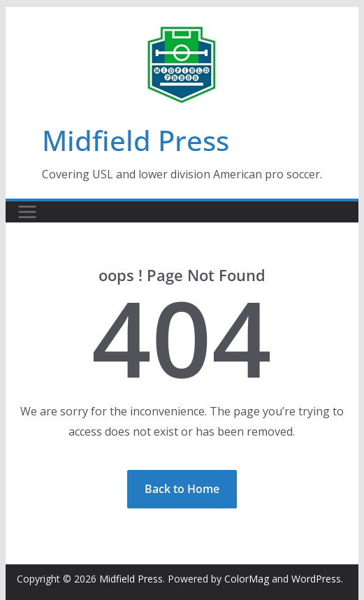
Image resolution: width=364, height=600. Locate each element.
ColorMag (247, 579)
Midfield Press (136, 140)
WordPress (316, 579)
